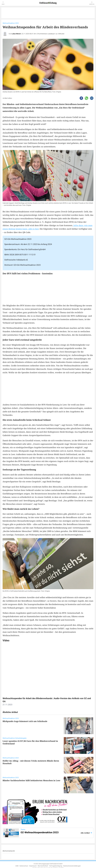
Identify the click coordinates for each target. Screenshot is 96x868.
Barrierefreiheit (43, 866)
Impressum (33, 866)
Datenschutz (24, 866)
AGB (17, 866)
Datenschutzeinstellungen (72, 866)
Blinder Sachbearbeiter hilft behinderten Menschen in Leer (31, 780)
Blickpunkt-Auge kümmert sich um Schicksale (25, 721)
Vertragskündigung (56, 866)
